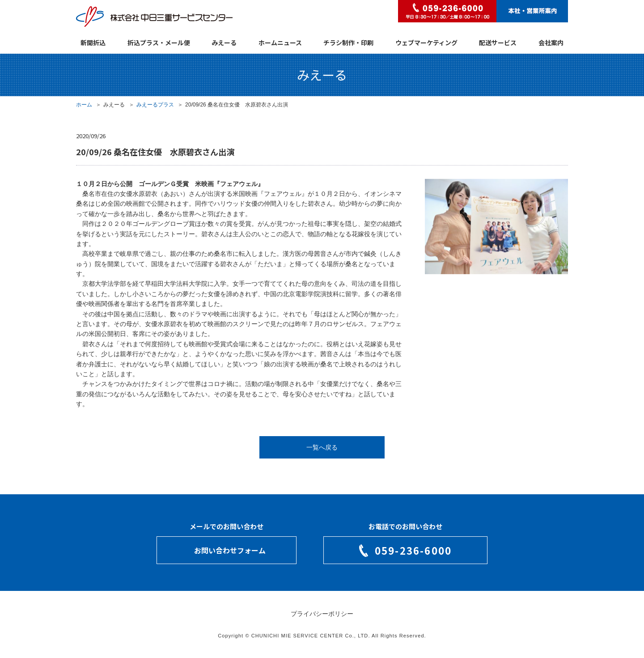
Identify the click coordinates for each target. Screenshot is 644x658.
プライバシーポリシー (322, 614)
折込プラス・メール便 (159, 42)
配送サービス (498, 42)
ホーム (84, 105)
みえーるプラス (155, 105)
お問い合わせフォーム (230, 550)
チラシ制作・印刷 (348, 42)
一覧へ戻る (322, 447)
